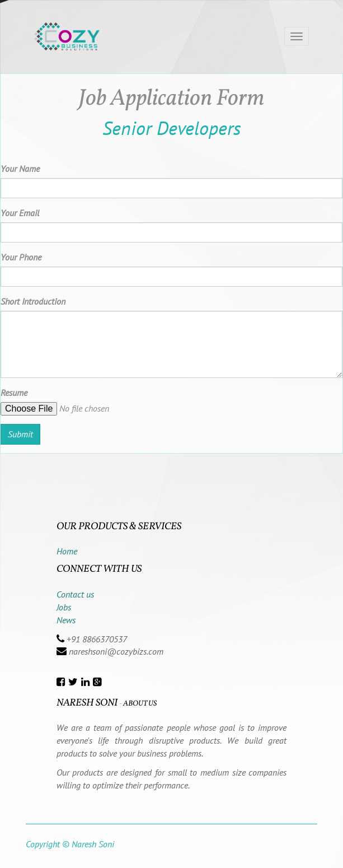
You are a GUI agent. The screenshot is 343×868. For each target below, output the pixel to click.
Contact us (75, 594)
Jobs (64, 607)
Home (67, 551)
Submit (20, 434)
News (66, 620)
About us (140, 704)
